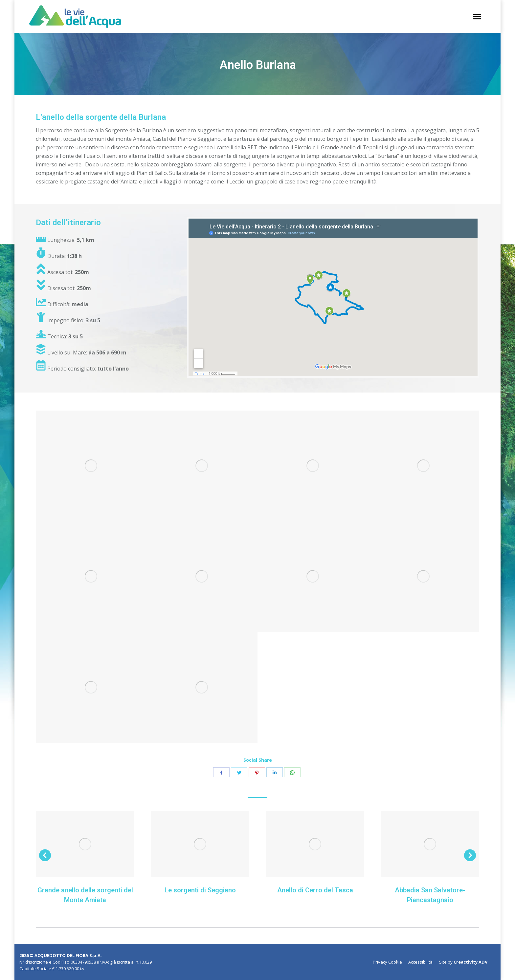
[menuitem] (387, 962)
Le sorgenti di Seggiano (200, 890)
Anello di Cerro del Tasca (315, 890)
